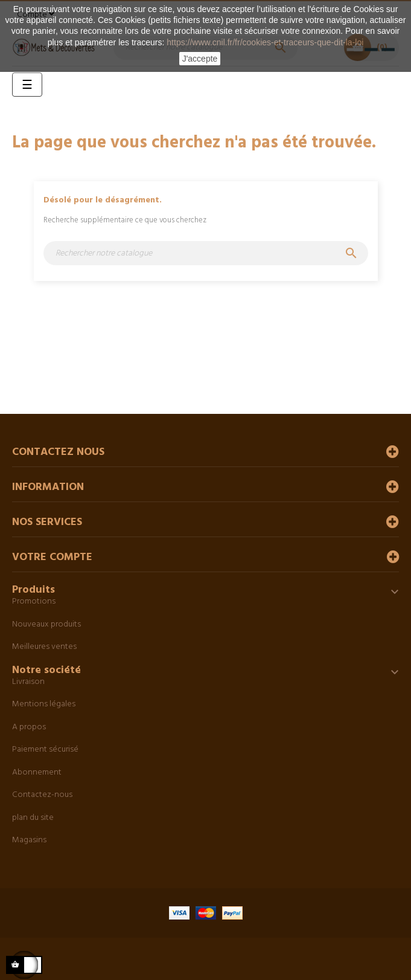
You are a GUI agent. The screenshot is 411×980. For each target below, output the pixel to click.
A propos (29, 727)
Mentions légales (44, 704)
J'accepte (200, 59)
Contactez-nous (42, 795)
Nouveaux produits (46, 624)
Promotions (34, 601)
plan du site (33, 818)
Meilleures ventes (44, 647)
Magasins (29, 840)
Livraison (28, 682)
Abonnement (37, 772)
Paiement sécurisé (45, 750)
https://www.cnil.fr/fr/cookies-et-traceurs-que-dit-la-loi (265, 42)
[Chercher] (206, 253)
